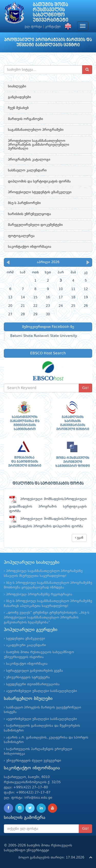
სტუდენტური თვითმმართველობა (33, 684)
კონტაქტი (53, 27)
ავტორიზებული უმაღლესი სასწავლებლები (42, 691)
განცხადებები (19, 97)
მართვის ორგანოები (25, 119)
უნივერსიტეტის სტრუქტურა (28, 677)
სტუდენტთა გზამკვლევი (26, 639)
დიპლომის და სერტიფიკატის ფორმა (39, 181)
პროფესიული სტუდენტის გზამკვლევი (40, 192)
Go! (86, 388)
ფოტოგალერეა (21, 236)
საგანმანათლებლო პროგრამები (36, 130)
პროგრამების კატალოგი (29, 160)
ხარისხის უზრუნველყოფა (29, 214)
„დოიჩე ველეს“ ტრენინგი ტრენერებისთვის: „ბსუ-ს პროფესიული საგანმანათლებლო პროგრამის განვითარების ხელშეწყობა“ (47, 617)
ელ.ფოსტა (33, 27)
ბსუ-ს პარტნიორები (24, 203)
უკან (79, 538)
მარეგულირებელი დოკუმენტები (35, 225)
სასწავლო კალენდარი (27, 170)
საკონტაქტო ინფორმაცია (30, 247)
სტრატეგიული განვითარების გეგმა (35, 671)
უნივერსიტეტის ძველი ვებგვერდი (34, 761)
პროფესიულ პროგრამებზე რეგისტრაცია (39, 594)
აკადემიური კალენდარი (26, 645)
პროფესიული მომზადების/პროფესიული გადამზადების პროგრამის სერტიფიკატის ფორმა (48, 505)
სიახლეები (17, 86)
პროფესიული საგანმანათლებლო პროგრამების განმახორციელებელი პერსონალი (39, 145)
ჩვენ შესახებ (18, 108)
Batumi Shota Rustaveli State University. (44, 336)
